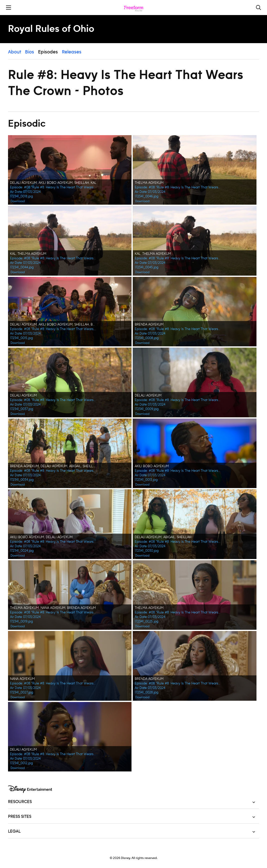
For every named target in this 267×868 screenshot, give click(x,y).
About (15, 52)
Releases (72, 52)
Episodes (48, 52)
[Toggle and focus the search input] (258, 8)
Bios (30, 52)
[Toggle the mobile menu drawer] (9, 8)
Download (18, 201)
